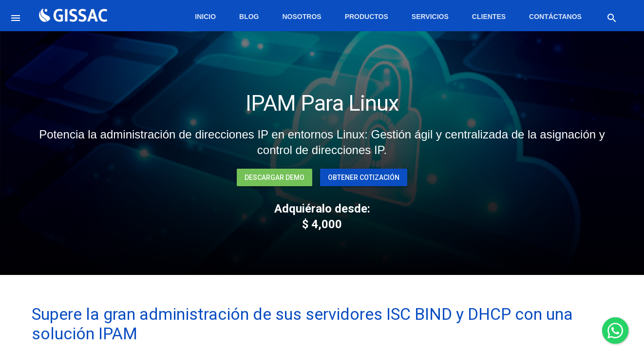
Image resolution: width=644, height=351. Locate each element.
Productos (367, 17)
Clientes (489, 17)
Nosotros (302, 17)
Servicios (430, 17)
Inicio (205, 17)
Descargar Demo (275, 177)
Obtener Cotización (364, 177)
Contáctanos (555, 17)
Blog (249, 17)
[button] (18, 16)
